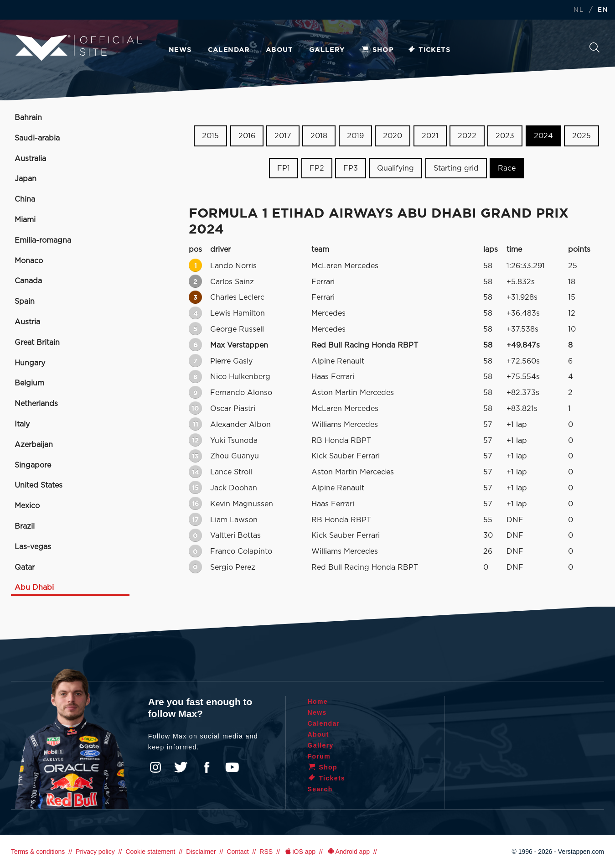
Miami (25, 220)
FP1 (284, 168)
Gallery (327, 50)
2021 (430, 136)
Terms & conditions (38, 852)
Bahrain (28, 118)
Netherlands (36, 404)
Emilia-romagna (43, 240)
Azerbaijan (34, 445)
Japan (26, 179)
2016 (247, 136)
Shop (377, 50)
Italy (22, 424)
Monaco (29, 261)
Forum (319, 756)
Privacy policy (95, 852)
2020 (393, 136)
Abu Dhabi (34, 587)
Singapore (33, 465)
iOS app (300, 852)
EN (603, 10)
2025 (581, 136)
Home (318, 702)
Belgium (29, 383)
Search (594, 47)
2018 (319, 136)
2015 (210, 136)
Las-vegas (33, 547)
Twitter (181, 767)
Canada (28, 281)
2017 (283, 136)
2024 (543, 136)
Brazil (25, 526)
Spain (25, 301)
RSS (266, 852)
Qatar (25, 567)
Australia (30, 159)
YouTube (232, 767)
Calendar (229, 50)
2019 (355, 136)
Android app (348, 852)
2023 (505, 136)
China (25, 199)
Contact (238, 852)
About (279, 50)
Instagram (155, 767)
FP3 (351, 168)
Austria (27, 322)
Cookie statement (150, 852)
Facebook (207, 767)
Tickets (429, 50)
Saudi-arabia (37, 138)
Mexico (27, 506)
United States (39, 485)
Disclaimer (201, 852)
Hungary (30, 363)
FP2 (317, 168)
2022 (467, 136)
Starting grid (456, 168)
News (180, 50)
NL (579, 10)
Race (507, 168)
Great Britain (37, 343)
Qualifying (395, 168)
